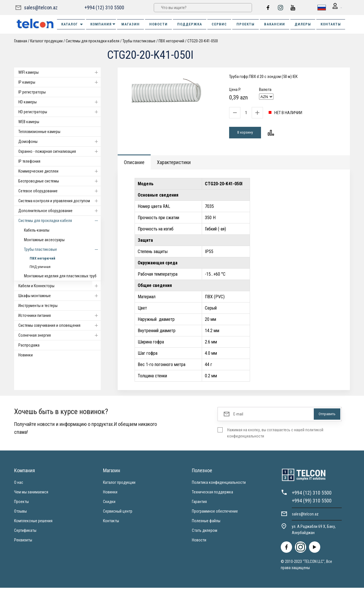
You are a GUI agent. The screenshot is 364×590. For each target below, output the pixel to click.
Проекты (21, 504)
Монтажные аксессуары (44, 240)
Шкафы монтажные (60, 295)
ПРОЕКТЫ (245, 24)
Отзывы (20, 513)
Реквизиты (23, 542)
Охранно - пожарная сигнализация (60, 151)
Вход (333, 7)
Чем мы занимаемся (31, 494)
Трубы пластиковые (139, 41)
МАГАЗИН (131, 24)
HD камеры (60, 102)
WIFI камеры (60, 72)
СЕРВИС (219, 24)
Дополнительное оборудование (60, 210)
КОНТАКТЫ (331, 24)
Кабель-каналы (37, 230)
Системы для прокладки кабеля (93, 41)
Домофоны (60, 141)
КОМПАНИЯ (103, 24)
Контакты (111, 523)
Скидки (109, 504)
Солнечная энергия (60, 335)
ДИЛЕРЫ (303, 24)
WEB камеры (29, 121)
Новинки (26, 355)
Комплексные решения (33, 523)
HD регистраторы (60, 112)
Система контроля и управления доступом (60, 201)
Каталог (72, 24)
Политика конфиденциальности (219, 485)
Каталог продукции (46, 41)
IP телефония (29, 161)
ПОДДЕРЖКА (190, 24)
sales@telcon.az (41, 7)
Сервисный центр (118, 513)
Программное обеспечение (215, 513)
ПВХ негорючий (171, 41)
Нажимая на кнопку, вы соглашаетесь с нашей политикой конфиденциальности (275, 435)
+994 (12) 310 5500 (103, 7)
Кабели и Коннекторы (60, 286)
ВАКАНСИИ (275, 24)
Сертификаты (25, 533)
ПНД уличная (40, 266)
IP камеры (60, 82)
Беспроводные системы (60, 181)
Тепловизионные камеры (39, 131)
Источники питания (60, 315)
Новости (199, 542)
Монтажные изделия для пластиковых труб (60, 276)
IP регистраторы (32, 92)
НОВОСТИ (158, 24)
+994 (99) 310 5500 (312, 503)
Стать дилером (205, 533)
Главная (21, 41)
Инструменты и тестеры (38, 305)
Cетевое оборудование (60, 191)
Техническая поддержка (212, 494)
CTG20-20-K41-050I (203, 41)
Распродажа (29, 345)
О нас (19, 485)
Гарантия (199, 504)
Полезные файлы (206, 523)
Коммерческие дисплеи (60, 171)
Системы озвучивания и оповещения (60, 325)
